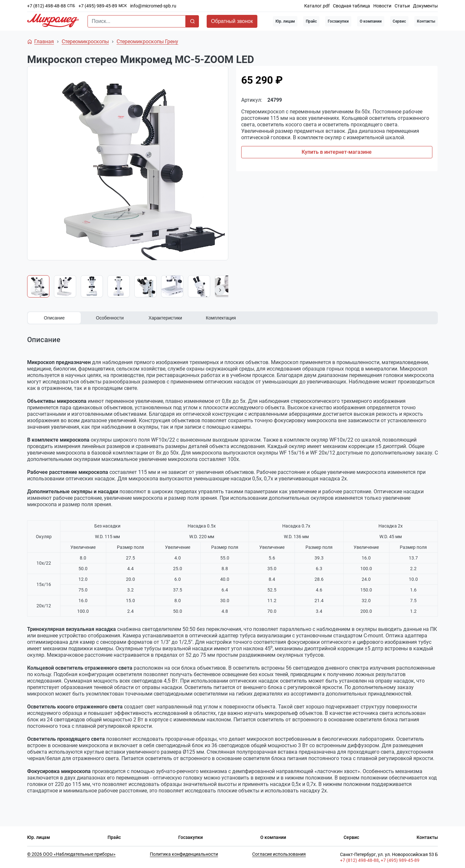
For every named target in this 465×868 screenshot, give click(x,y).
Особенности (110, 318)
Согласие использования (279, 854)
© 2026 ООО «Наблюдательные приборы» (71, 854)
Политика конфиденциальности (184, 854)
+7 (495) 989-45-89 (98, 6)
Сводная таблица (351, 6)
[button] (220, 290)
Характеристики (165, 318)
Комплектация (221, 318)
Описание (54, 318)
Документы (425, 6)
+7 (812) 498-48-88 (46, 6)
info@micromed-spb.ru (153, 6)
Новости (382, 6)
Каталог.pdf (317, 6)
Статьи (402, 6)
